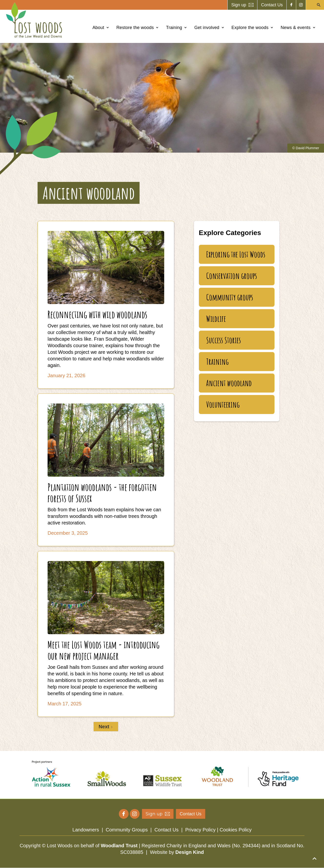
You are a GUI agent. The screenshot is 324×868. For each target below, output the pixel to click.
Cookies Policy (236, 830)
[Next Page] (106, 727)
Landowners (86, 830)
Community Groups (127, 830)
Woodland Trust (119, 846)
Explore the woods (250, 28)
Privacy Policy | (202, 830)
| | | (162, 830)
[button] (101, 28)
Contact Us (167, 830)
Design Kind (190, 852)
